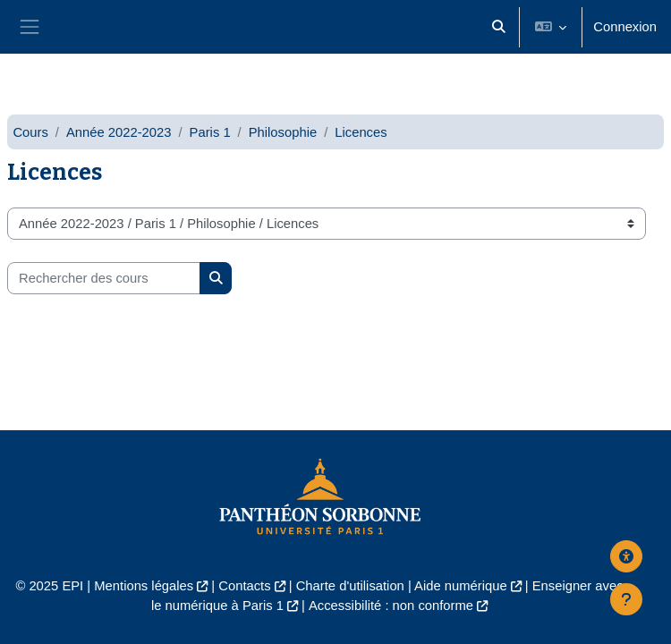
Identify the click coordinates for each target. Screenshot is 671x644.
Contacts (244, 586)
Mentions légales (144, 586)
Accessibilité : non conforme (391, 606)
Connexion (625, 27)
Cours (30, 132)
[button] (498, 27)
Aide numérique (461, 586)
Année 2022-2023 (119, 132)
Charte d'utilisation (350, 586)
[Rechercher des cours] (104, 278)
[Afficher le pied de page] (626, 599)
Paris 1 (210, 132)
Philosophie (283, 132)
